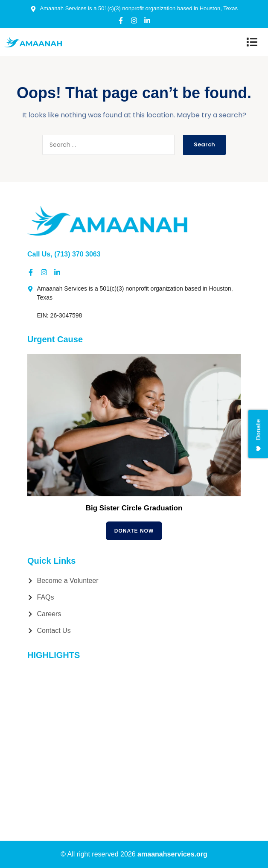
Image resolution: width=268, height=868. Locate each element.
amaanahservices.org (172, 854)
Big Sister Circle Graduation (134, 508)
